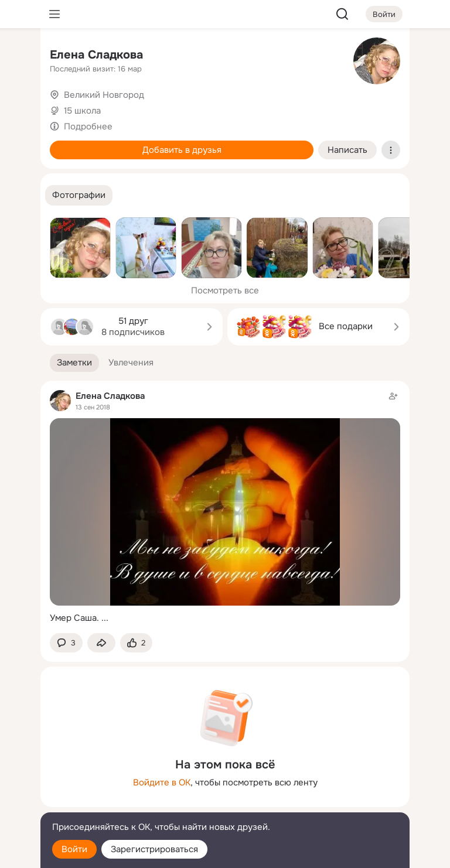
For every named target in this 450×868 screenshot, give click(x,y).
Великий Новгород (104, 95)
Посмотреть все (225, 291)
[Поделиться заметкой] (101, 643)
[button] (79, 195)
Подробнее (88, 127)
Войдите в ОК (162, 782)
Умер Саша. (74, 618)
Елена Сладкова (96, 55)
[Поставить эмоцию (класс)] (136, 643)
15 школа (82, 111)
